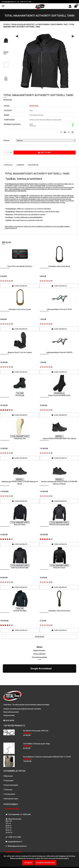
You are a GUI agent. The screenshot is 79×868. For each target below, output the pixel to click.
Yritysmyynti (9, 761)
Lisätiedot (20, 165)
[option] (6, 40)
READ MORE (9, 701)
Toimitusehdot (10, 774)
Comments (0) (33, 165)
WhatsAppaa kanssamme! (17, 826)
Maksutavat (8, 756)
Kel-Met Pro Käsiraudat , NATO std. (36, 711)
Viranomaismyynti (11, 765)
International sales (11, 779)
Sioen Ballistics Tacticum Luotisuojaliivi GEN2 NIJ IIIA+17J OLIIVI (47, 737)
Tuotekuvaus (8, 165)
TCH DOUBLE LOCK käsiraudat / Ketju (37, 724)
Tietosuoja (8, 770)
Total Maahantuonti (36, 115)
